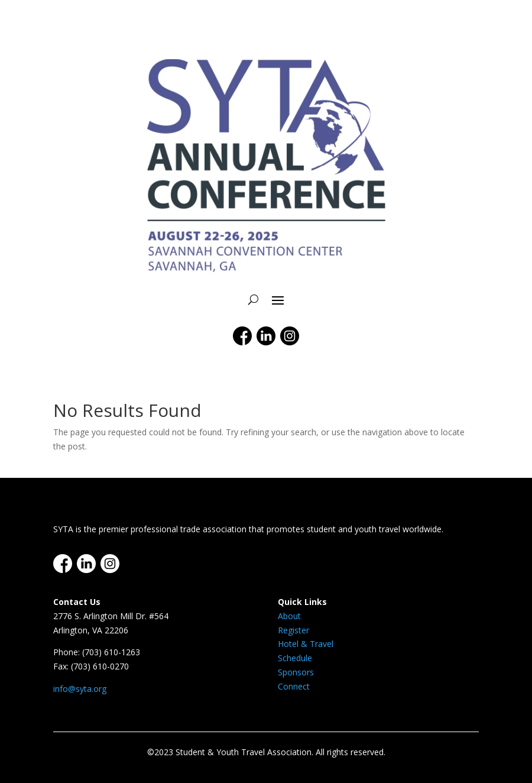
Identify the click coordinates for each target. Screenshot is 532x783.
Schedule (295, 658)
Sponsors (296, 672)
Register (293, 630)
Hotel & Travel (306, 644)
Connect (294, 686)
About (289, 616)
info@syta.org (80, 689)
